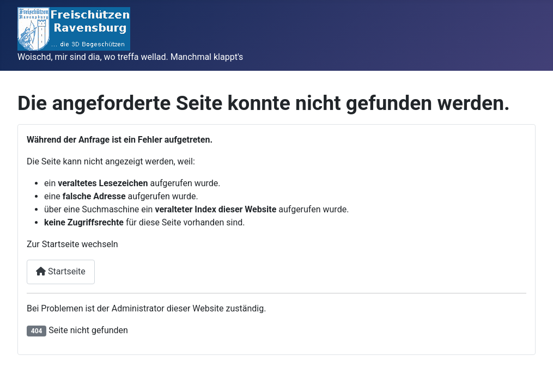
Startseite (61, 271)
